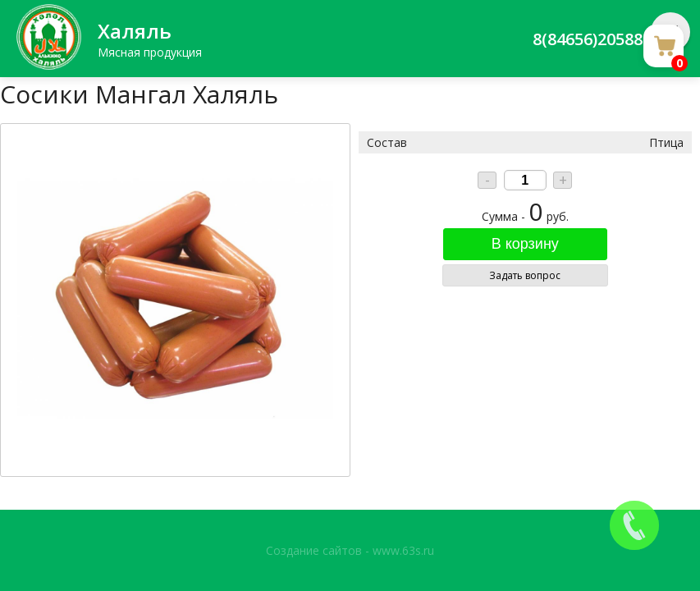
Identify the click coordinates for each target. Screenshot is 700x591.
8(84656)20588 (588, 39)
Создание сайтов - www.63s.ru (350, 550)
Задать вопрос (525, 275)
